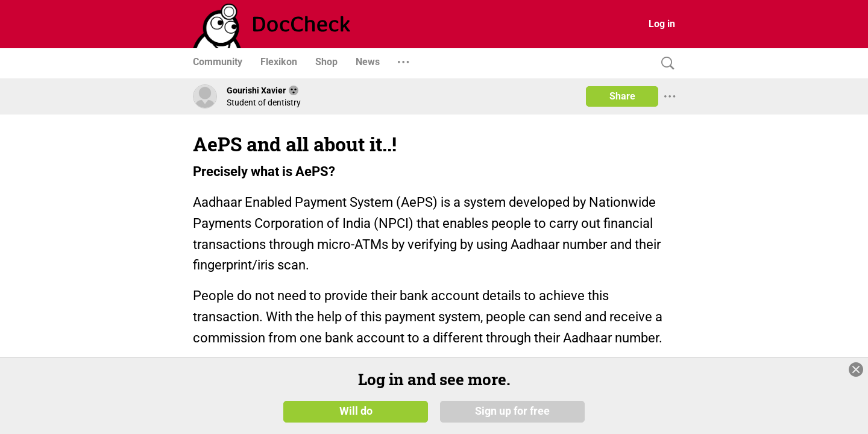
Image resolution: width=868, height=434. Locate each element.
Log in (662, 24)
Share (622, 96)
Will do (356, 411)
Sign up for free (512, 411)
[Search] (665, 64)
